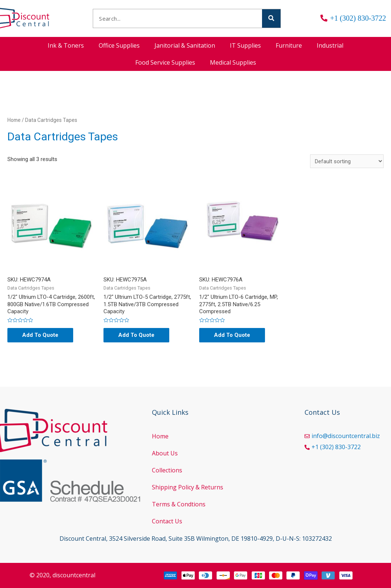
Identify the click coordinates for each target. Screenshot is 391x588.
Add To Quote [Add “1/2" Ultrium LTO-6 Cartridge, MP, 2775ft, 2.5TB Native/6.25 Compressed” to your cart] (232, 335)
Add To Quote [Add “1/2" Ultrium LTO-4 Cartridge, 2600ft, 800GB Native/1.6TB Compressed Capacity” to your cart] (40, 335)
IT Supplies (245, 45)
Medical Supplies (233, 62)
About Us (165, 453)
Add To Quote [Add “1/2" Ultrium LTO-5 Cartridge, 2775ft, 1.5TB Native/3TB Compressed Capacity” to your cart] (136, 335)
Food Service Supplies (165, 62)
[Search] (271, 18)
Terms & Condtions (179, 504)
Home (14, 120)
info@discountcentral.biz (346, 436)
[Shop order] (347, 161)
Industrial (330, 45)
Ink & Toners (66, 45)
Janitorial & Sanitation (185, 45)
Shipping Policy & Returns (188, 487)
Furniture (289, 45)
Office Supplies (119, 45)
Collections (167, 470)
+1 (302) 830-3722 (336, 447)
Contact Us (167, 521)
